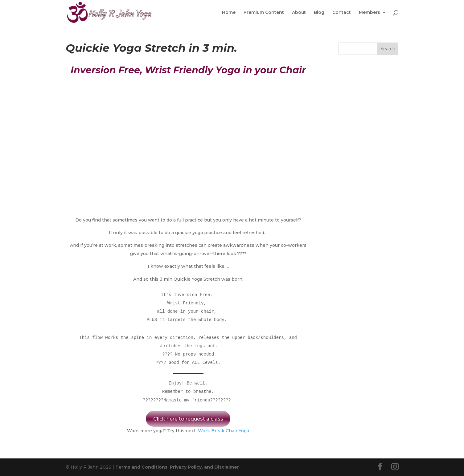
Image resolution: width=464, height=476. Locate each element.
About (299, 13)
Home (229, 13)
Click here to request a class (188, 419)
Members (370, 13)
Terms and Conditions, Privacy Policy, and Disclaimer (177, 467)
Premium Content (264, 13)
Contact (342, 13)
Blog (319, 13)
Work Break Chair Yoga (224, 431)
